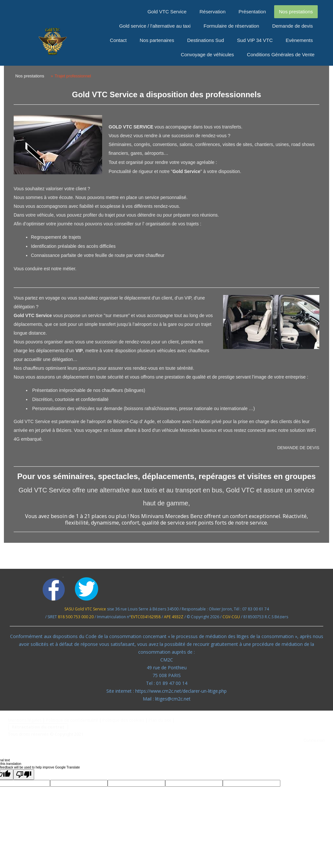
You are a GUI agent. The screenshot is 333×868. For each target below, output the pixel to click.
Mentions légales (25, 720)
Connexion (314, 740)
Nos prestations (296, 12)
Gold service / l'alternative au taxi (155, 26)
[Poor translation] (24, 775)
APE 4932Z (174, 617)
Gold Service (186, 171)
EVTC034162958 (146, 617)
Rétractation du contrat (38, 727)
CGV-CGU (231, 617)
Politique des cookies (123, 720)
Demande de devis (293, 26)
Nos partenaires (157, 40)
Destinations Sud (205, 40)
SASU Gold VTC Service (85, 609)
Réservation (213, 12)
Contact (118, 40)
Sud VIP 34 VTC (255, 40)
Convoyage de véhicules (207, 54)
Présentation (252, 12)
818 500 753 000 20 (76, 617)
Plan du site (160, 720)
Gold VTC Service (167, 12)
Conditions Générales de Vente (281, 54)
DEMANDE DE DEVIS (298, 448)
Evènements (299, 40)
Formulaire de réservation (231, 26)
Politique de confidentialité (72, 720)
